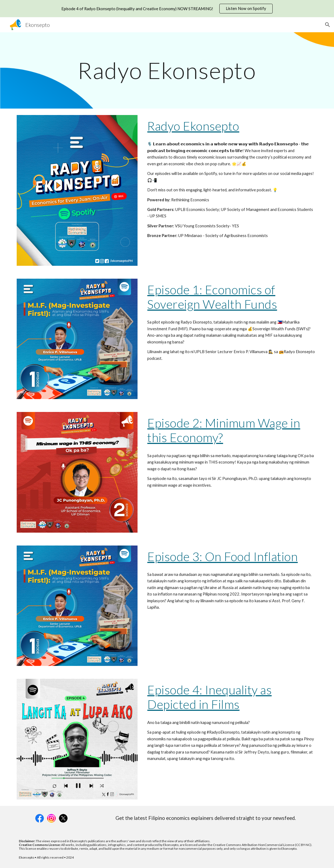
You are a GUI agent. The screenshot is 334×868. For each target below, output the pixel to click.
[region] (167, 9)
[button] (328, 25)
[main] (167, 70)
